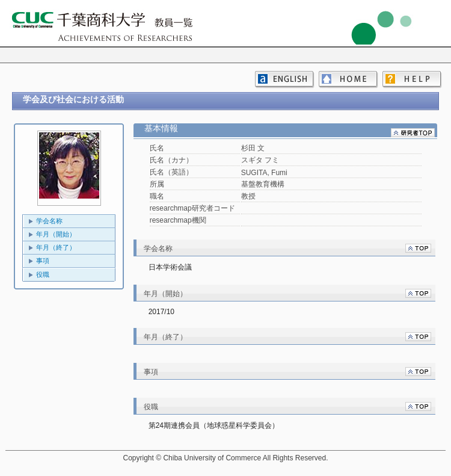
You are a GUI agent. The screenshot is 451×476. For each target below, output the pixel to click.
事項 (43, 261)
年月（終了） (56, 247)
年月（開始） (56, 234)
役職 (43, 274)
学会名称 (49, 221)
